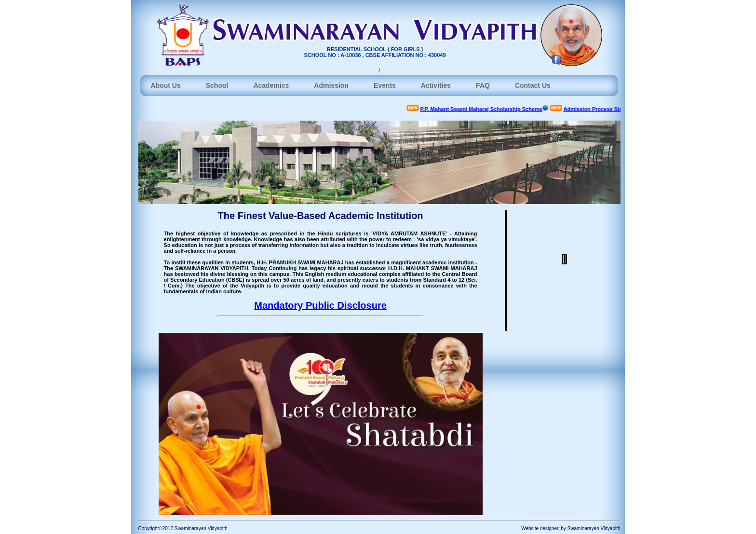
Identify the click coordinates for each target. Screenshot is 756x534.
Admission (331, 85)
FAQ (483, 85)
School (217, 85)
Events (385, 85)
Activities (436, 85)
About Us (166, 85)
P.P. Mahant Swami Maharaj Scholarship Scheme (485, 109)
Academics (271, 85)
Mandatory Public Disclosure (320, 305)
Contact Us (533, 85)
